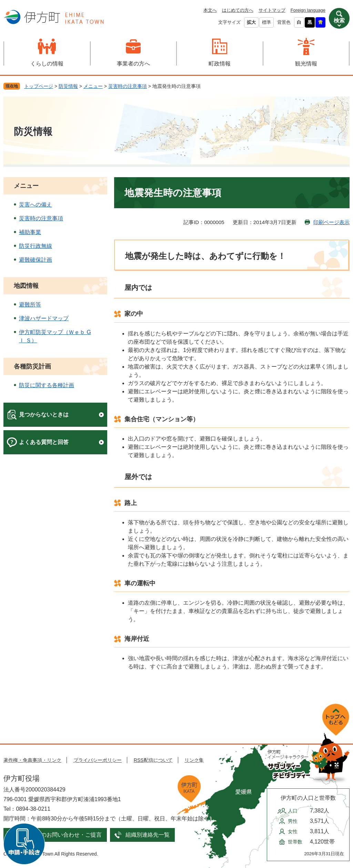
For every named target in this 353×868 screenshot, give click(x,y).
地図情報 (26, 286)
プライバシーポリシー (98, 760)
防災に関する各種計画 (47, 385)
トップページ (39, 86)
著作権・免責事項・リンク (32, 760)
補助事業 (30, 232)
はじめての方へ (238, 10)
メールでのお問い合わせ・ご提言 (60, 835)
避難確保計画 (36, 260)
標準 (266, 22)
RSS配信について (153, 760)
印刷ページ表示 (331, 222)
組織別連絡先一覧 (148, 835)
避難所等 (30, 305)
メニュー (93, 86)
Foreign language (308, 10)
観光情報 (306, 64)
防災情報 (68, 86)
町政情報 (220, 64)
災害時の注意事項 (128, 86)
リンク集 (194, 760)
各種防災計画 (32, 366)
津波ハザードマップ (44, 318)
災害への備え (36, 205)
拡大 (251, 22)
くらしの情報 (47, 64)
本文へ (210, 10)
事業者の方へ (133, 64)
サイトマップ (272, 10)
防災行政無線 (36, 246)
